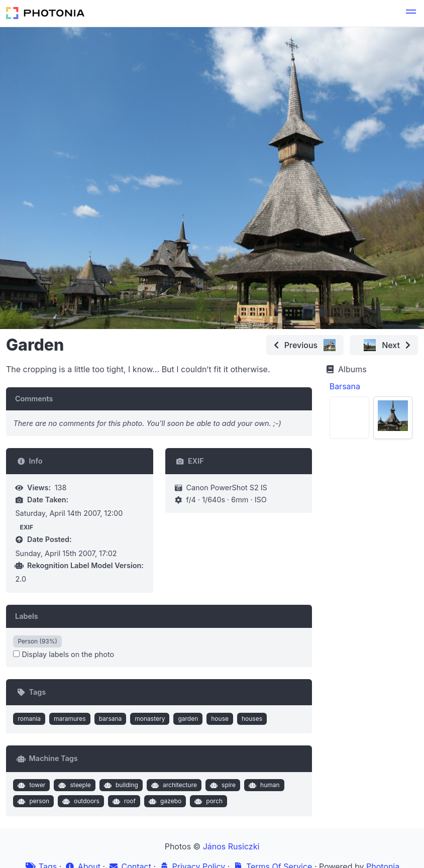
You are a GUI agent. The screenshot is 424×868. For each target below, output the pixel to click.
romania (29, 719)
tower (31, 785)
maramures (70, 719)
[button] (411, 13)
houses (252, 719)
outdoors (79, 801)
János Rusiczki (231, 846)
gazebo (164, 801)
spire (222, 785)
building (120, 785)
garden (188, 719)
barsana (111, 719)
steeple (74, 785)
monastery (150, 719)
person (32, 801)
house (220, 719)
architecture (173, 785)
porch (207, 801)
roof (123, 801)
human (263, 785)
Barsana (345, 386)
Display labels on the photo (64, 654)
